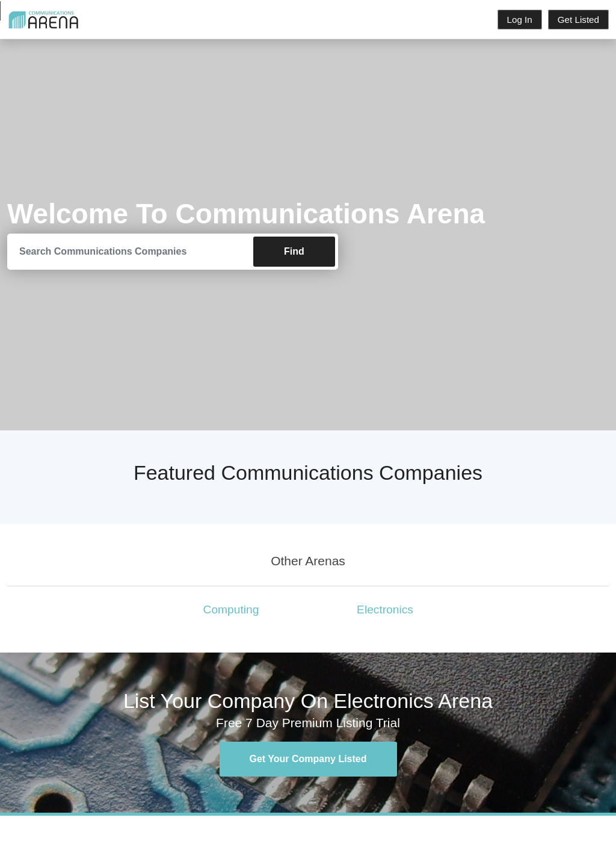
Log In (520, 20)
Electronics (385, 610)
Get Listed (578, 20)
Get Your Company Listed (308, 759)
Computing (231, 610)
